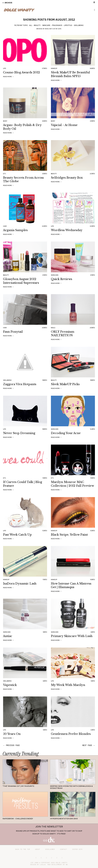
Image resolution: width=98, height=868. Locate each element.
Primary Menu (93, 10)
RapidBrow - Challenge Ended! (18, 819)
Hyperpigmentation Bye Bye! (64, 819)
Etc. (5, 174)
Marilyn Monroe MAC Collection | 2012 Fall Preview (72, 484)
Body (5, 121)
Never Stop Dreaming (19, 433)
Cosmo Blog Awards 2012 (21, 72)
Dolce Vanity (61, 863)
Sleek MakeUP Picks (65, 384)
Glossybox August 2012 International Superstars (21, 281)
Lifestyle (68, 25)
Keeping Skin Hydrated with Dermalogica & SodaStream (71, 787)
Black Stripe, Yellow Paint (69, 535)
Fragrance (57, 25)
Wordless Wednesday (67, 230)
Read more (9, 77)
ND (67, 864)
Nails (53, 328)
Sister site (77, 849)
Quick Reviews (62, 279)
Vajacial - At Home (64, 125)
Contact (64, 849)
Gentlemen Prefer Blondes (71, 734)
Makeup (54, 68)
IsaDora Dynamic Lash (20, 584)
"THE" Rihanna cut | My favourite (18, 786)
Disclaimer (50, 849)
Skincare (46, 25)
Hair (5, 226)
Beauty (37, 25)
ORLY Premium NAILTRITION (63, 334)
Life (5, 68)
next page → (89, 745)
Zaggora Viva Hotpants (20, 384)
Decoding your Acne (66, 433)
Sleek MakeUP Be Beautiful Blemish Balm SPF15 (70, 74)
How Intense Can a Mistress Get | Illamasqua (71, 585)
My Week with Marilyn (68, 685)
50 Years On (12, 734)
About (37, 849)
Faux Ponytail (13, 332)
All (31, 25)
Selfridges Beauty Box (67, 178)
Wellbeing (79, 25)
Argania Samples (15, 230)
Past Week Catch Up (17, 535)
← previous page (11, 745)
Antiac (8, 636)
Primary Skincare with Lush (72, 636)
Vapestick (10, 685)
